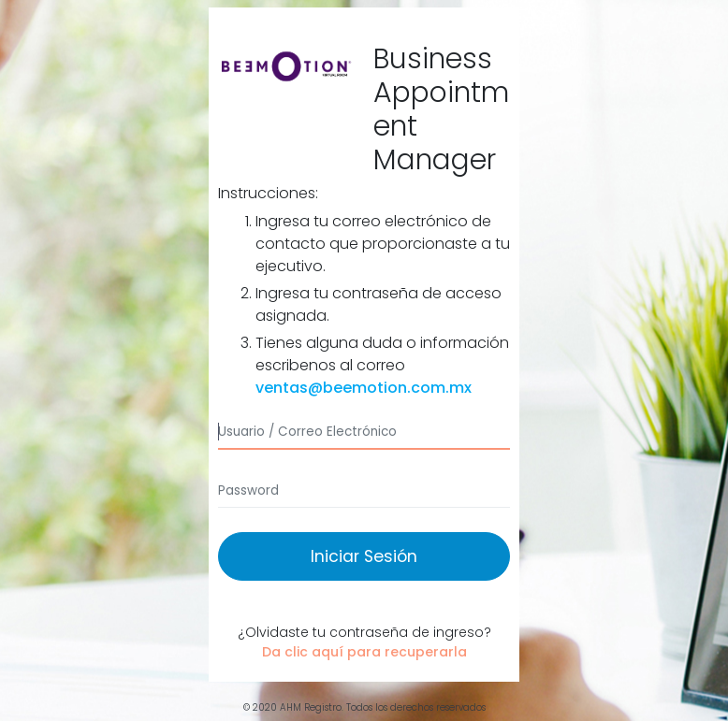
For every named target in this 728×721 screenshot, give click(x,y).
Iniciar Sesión (364, 556)
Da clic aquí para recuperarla (364, 652)
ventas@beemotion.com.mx (364, 388)
